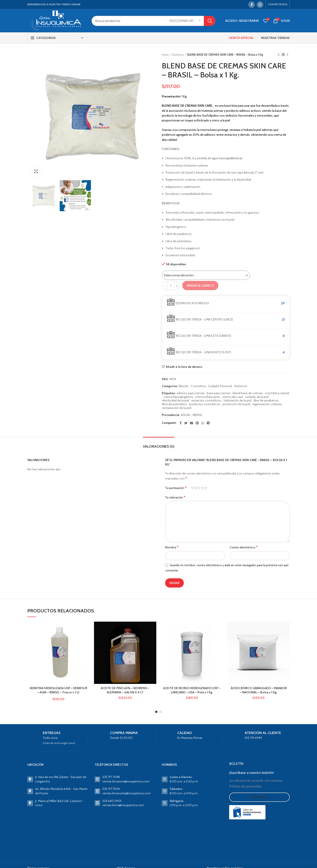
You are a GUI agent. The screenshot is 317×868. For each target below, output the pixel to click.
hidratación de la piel (238, 400)
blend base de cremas (248, 393)
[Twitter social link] (186, 423)
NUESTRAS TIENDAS (275, 38)
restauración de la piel (177, 408)
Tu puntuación (176, 488)
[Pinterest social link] (197, 423)
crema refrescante (207, 397)
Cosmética (198, 386)
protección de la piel (236, 404)
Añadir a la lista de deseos (184, 367)
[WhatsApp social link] (203, 423)
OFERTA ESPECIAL (241, 38)
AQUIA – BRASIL (192, 415)
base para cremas (219, 393)
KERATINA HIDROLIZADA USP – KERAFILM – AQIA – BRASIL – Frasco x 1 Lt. (58, 690)
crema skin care (233, 397)
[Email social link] (192, 423)
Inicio (165, 55)
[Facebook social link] (252, 5)
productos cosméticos (205, 404)
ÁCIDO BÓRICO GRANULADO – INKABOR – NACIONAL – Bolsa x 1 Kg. (259, 690)
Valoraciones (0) (159, 446)
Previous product (279, 55)
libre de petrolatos (174, 404)
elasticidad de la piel (176, 400)
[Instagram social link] (260, 5)
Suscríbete (259, 797)
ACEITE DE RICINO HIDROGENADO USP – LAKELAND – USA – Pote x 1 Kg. (192, 690)
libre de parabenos (266, 400)
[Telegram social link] (208, 423)
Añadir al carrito (200, 286)
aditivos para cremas (191, 393)
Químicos (178, 55)
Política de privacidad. (246, 786)
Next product (288, 55)
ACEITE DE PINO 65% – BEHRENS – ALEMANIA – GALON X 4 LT (125, 690)
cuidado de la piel (257, 397)
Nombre (172, 547)
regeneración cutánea (267, 404)
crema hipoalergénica (178, 397)
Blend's (184, 386)
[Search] (153, 21)
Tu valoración (175, 497)
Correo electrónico (244, 547)
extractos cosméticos (206, 400)
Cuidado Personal (220, 386)
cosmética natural (277, 393)
